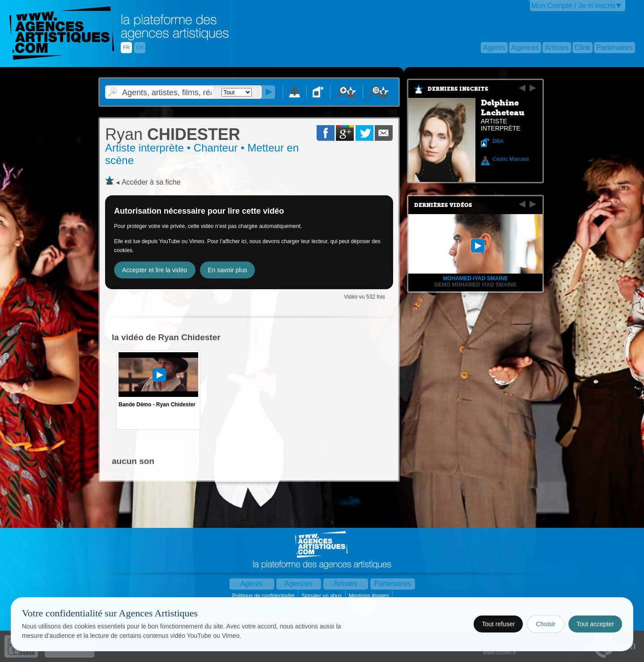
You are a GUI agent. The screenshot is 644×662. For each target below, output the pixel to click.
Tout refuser (498, 624)
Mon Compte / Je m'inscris (573, 6)
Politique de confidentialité (264, 596)
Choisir (546, 624)
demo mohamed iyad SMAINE (475, 285)
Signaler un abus (322, 596)
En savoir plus (228, 270)
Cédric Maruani (511, 159)
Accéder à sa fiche (151, 182)
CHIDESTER (173, 134)
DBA (498, 141)
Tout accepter (595, 624)
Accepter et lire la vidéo (155, 270)
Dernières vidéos (443, 205)
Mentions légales (369, 596)
